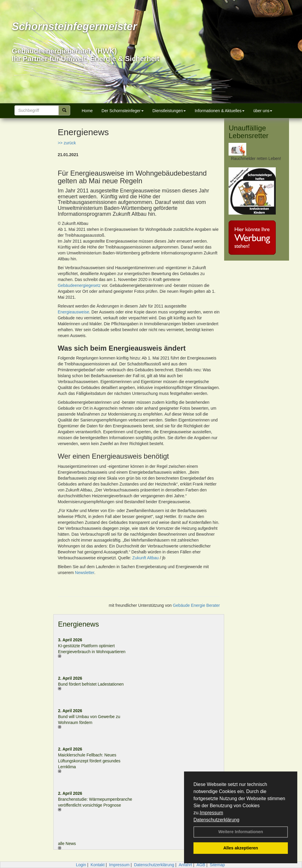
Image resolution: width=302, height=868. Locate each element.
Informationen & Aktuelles (220, 111)
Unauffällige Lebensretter (248, 132)
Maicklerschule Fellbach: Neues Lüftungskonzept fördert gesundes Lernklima (89, 761)
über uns (263, 111)
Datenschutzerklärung (216, 820)
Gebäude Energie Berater (196, 605)
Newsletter (84, 573)
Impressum (211, 813)
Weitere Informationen (241, 832)
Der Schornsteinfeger (122, 111)
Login (81, 865)
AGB (201, 865)
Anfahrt (185, 865)
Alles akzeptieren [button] (241, 848)
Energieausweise (74, 312)
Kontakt (97, 865)
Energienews (79, 624)
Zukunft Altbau (146, 558)
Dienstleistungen (169, 111)
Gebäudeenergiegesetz (80, 285)
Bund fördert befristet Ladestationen (91, 684)
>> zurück (67, 143)
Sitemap (217, 865)
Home (87, 111)
